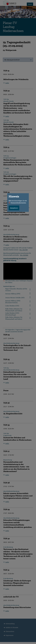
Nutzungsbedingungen (18, 203)
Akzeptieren (14, 208)
